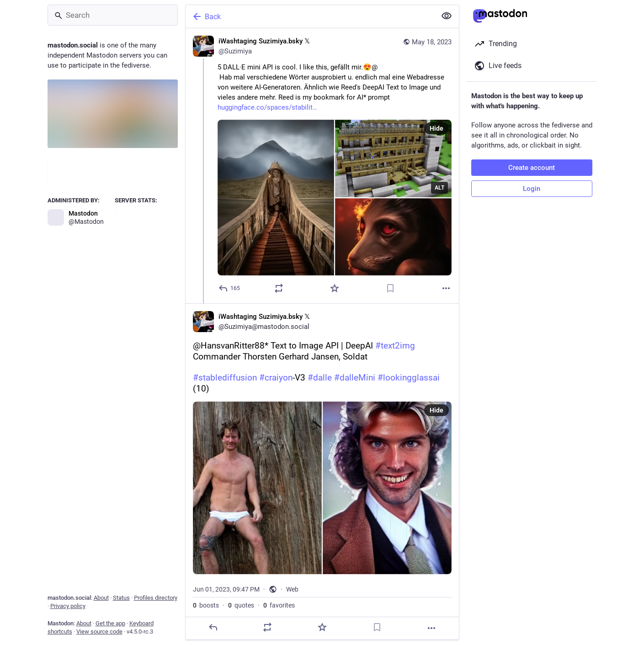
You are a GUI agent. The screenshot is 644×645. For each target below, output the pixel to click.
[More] (446, 288)
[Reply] (230, 288)
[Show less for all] (447, 16)
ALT (439, 188)
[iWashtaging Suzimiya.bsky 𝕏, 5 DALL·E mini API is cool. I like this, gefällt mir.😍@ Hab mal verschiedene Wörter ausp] (322, 166)
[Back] (310, 16)
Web (292, 589)
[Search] (113, 15)
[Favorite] (335, 288)
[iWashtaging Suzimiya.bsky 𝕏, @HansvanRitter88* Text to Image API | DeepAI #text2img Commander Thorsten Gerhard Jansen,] (322, 471)
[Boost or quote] (279, 288)
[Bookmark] (390, 288)
